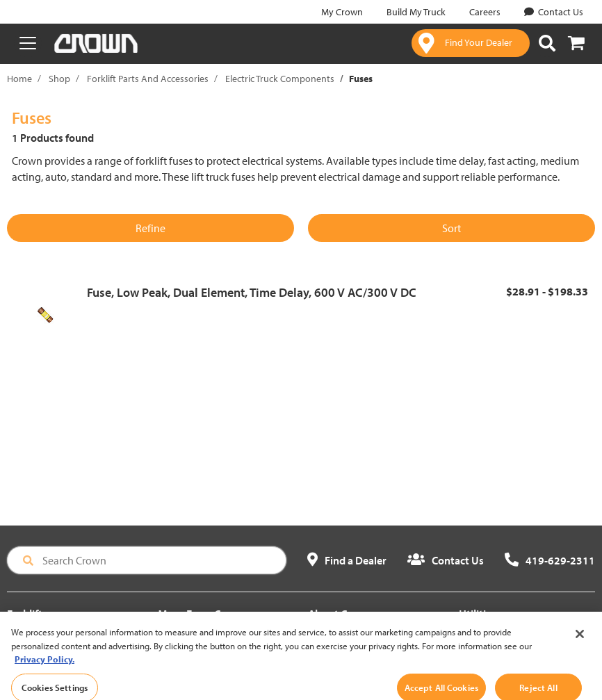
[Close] (580, 644)
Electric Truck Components (280, 79)
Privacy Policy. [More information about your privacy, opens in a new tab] (44, 669)
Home (19, 79)
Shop (59, 79)
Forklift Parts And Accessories (148, 79)
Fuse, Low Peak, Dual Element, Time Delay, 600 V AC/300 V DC (252, 292)
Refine (150, 228)
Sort (451, 228)
